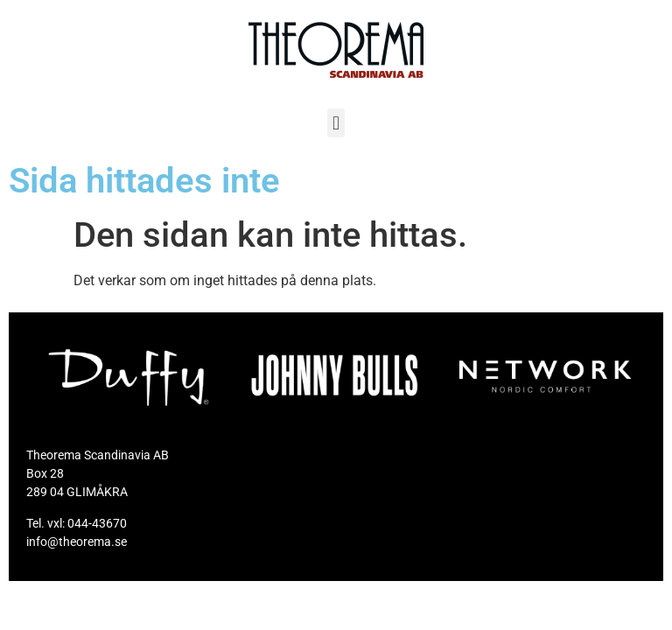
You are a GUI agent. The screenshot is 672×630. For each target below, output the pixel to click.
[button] (336, 123)
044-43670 (97, 523)
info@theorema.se (77, 542)
